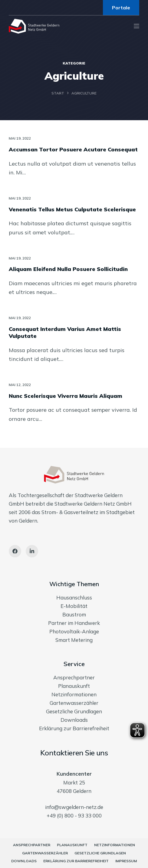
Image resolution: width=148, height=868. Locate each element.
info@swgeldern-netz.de (74, 807)
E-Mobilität (74, 606)
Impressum (126, 861)
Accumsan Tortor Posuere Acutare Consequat (73, 149)
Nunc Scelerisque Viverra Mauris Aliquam (66, 396)
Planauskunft (74, 686)
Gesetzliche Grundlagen (74, 711)
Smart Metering (74, 640)
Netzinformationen (74, 694)
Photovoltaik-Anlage (74, 631)
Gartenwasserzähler (74, 703)
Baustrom (74, 614)
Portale (121, 8)
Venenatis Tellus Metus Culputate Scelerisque (72, 209)
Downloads (74, 720)
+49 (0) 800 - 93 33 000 (74, 815)
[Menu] (136, 26)
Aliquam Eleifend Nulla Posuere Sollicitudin (68, 269)
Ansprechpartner (74, 677)
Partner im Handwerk (74, 623)
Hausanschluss (74, 597)
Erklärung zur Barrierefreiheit (74, 728)
